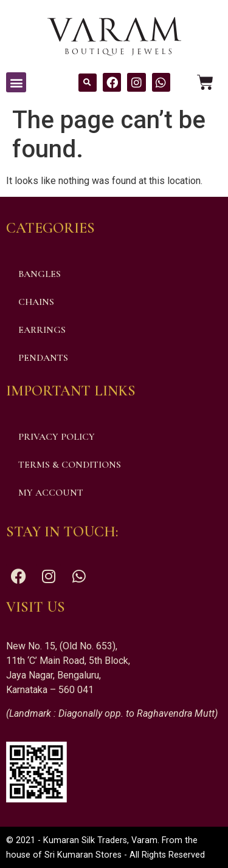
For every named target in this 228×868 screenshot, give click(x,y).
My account (51, 493)
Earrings (42, 330)
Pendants (43, 358)
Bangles (40, 274)
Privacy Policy (57, 437)
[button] (16, 82)
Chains (36, 302)
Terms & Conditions (70, 465)
